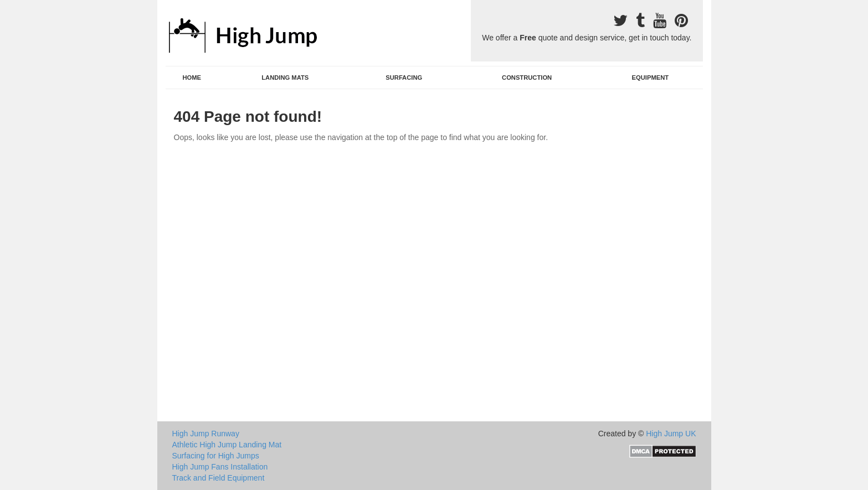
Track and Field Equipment (219, 478)
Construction (527, 78)
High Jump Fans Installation (220, 467)
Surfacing (404, 78)
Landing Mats (285, 78)
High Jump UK (671, 434)
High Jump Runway (206, 434)
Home (192, 78)
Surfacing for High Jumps (216, 456)
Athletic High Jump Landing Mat (227, 445)
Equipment (651, 78)
